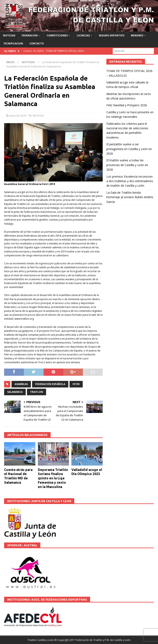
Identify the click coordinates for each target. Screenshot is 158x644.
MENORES (137, 35)
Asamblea (21, 384)
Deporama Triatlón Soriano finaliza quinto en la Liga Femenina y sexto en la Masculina (53, 478)
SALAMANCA (15, 392)
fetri (76, 384)
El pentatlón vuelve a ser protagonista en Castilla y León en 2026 (129, 149)
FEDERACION (30, 35)
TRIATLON (37, 392)
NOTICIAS (9, 35)
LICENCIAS (83, 35)
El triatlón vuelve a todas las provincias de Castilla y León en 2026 (127, 165)
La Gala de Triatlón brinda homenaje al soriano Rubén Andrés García (130, 197)
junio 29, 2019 (18, 116)
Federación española (50, 384)
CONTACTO (37, 43)
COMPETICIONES (57, 35)
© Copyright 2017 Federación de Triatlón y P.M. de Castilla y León (92, 640)
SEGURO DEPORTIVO (112, 35)
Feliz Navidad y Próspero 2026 (127, 105)
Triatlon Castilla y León (41, 640)
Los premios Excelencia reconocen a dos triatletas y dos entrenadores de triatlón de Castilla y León (130, 181)
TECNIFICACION (13, 43)
